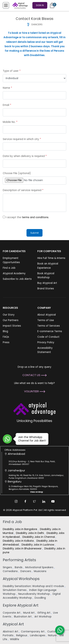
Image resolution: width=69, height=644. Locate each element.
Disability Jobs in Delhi (30, 533)
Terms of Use (46, 320)
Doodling (41, 598)
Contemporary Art (33, 631)
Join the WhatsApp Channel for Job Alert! (31, 439)
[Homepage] (19, 5)
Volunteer (35, 391)
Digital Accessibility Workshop (32, 596)
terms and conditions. (35, 217)
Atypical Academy (14, 273)
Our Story (9, 315)
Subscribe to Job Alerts (17, 279)
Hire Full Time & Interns (51, 258)
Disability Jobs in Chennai (39, 537)
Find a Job (9, 268)
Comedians (11, 571)
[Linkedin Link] (44, 501)
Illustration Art (23, 617)
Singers (8, 567)
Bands (19, 567)
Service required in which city (22, 139)
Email (7, 105)
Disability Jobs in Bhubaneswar (23, 548)
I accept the (27, 217)
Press (6, 342)
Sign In (40, 5)
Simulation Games (15, 590)
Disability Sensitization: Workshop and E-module (34, 586)
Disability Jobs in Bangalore (20, 529)
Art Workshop (43, 617)
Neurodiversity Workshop (34, 594)
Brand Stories (46, 289)
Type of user (12, 71)
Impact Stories (12, 326)
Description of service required (23, 190)
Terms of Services (49, 326)
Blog (5, 331)
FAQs (6, 337)
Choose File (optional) (17, 173)
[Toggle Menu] (6, 5)
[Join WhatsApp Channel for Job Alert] (7, 439)
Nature (53, 635)
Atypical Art (13, 624)
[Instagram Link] (16, 501)
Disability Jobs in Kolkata (19, 541)
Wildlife (15, 639)
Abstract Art (11, 631)
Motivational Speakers (40, 567)
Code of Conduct (48, 337)
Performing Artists (19, 560)
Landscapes (38, 635)
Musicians (40, 571)
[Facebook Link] (25, 501)
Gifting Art (44, 613)
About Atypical (47, 315)
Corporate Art (12, 613)
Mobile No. (10, 122)
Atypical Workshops (21, 579)
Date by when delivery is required (25, 156)
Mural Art (29, 613)
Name (7, 88)
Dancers (26, 571)
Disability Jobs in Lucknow (38, 545)
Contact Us (34, 375)
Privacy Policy (46, 342)
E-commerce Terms (50, 331)
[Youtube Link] (53, 501)
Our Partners (11, 320)
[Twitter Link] (35, 501)
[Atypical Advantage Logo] (34, 408)
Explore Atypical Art (21, 605)
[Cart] (52, 5)
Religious (22, 635)
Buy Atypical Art (47, 283)
